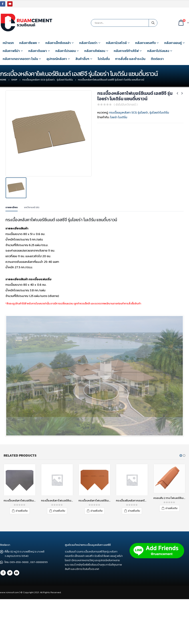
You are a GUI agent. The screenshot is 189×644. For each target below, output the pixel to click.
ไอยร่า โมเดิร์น (119, 117)
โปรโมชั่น (104, 59)
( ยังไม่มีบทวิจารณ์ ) (126, 104)
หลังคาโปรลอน (66, 51)
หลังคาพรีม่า (11, 51)
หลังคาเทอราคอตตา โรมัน (20, 59)
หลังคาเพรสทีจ (145, 43)
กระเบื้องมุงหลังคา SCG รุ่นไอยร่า (129, 112)
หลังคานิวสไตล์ (116, 43)
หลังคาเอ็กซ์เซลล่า (58, 43)
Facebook (3, 611)
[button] (181, 493)
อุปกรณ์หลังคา (57, 59)
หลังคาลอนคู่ (173, 43)
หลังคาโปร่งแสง (158, 51)
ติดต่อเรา (157, 59)
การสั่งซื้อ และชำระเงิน (130, 59)
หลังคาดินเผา (38, 51)
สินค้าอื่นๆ (82, 59)
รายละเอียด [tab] (12, 206)
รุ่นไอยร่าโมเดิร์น (159, 112)
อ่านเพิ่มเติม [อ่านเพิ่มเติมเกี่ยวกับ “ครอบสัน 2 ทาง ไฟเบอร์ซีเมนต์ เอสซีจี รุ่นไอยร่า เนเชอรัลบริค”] (171, 546)
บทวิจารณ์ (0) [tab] (32, 206)
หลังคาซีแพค (28, 43)
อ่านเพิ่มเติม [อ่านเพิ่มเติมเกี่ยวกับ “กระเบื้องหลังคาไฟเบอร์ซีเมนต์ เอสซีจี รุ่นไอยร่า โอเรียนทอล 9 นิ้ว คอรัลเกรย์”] (59, 548)
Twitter (10, 611)
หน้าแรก (8, 43)
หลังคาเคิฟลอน (95, 51)
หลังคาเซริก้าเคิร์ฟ (126, 51)
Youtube (17, 611)
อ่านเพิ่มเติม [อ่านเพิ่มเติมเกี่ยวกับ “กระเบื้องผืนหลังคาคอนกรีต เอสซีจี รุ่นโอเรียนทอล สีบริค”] (134, 548)
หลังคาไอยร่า (88, 43)
